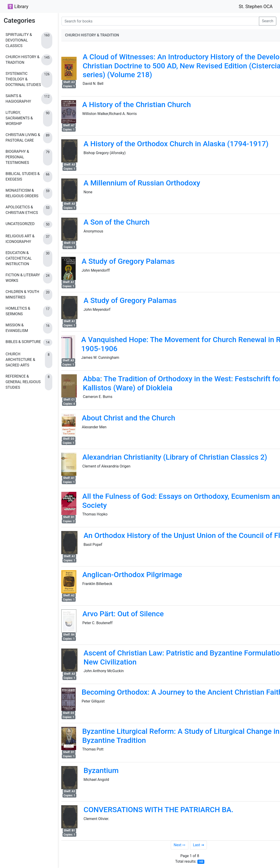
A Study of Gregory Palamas (128, 261)
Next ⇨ (180, 845)
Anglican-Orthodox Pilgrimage (132, 575)
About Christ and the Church (129, 418)
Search (268, 21)
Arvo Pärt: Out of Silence (123, 614)
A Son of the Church (117, 222)
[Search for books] (160, 21)
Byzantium (101, 770)
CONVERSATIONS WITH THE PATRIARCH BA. (159, 810)
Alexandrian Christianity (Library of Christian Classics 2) (175, 457)
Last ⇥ (199, 845)
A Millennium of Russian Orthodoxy (142, 183)
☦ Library (18, 6)
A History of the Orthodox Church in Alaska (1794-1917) (176, 144)
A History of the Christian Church (137, 105)
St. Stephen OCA (256, 6)
